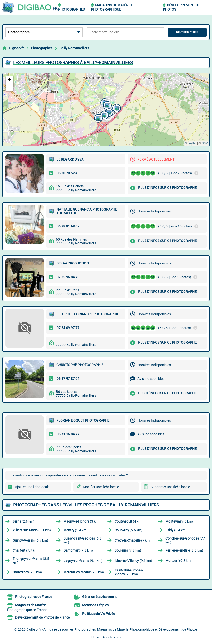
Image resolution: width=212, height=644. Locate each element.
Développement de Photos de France (42, 617)
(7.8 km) (78, 550)
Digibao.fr (17, 48)
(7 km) (133, 540)
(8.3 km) (184, 550)
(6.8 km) (82, 540)
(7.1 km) (186, 540)
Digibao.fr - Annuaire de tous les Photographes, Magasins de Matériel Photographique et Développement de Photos (112, 629)
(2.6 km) (23, 521)
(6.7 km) (30, 540)
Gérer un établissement (99, 597)
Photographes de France (34, 597)
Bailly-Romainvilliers (74, 48)
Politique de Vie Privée (99, 614)
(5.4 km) (75, 530)
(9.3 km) (179, 561)
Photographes (71, 9)
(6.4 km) (176, 530)
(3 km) (82, 521)
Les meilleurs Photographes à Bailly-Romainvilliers (73, 62)
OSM (205, 143)
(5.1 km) (32, 530)
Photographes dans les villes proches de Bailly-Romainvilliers (86, 505)
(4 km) (129, 521)
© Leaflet (190, 143)
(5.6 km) (128, 530)
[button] (98, 118)
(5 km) (179, 521)
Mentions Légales (95, 605)
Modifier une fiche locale (101, 487)
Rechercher (187, 32)
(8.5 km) (31, 561)
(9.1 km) (83, 561)
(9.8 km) (129, 572)
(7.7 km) (26, 550)
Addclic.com (111, 637)
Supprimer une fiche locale (170, 487)
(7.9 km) (128, 550)
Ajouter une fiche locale (32, 487)
